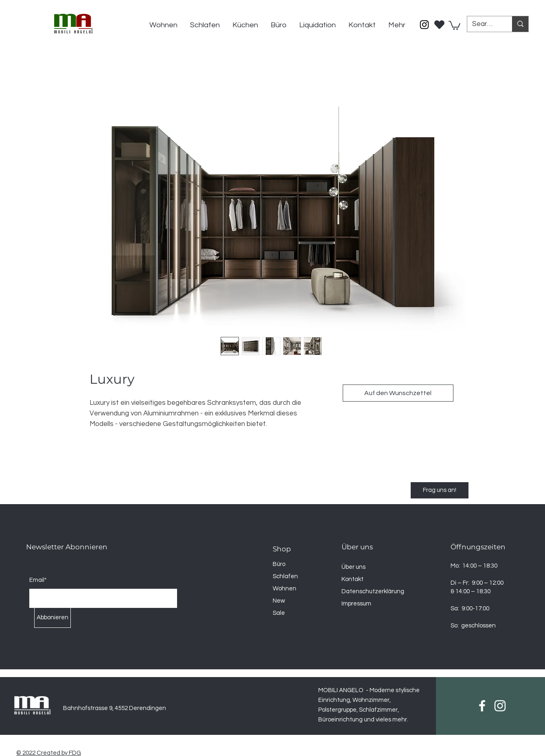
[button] (454, 25)
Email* (38, 580)
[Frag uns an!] (440, 490)
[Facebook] (482, 706)
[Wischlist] (440, 22)
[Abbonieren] (53, 618)
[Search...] (484, 24)
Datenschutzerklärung (373, 591)
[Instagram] (424, 25)
